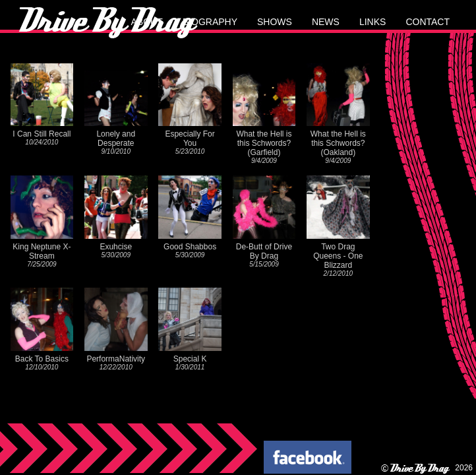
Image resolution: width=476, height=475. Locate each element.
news (326, 22)
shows (275, 22)
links (372, 22)
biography (210, 22)
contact (428, 22)
